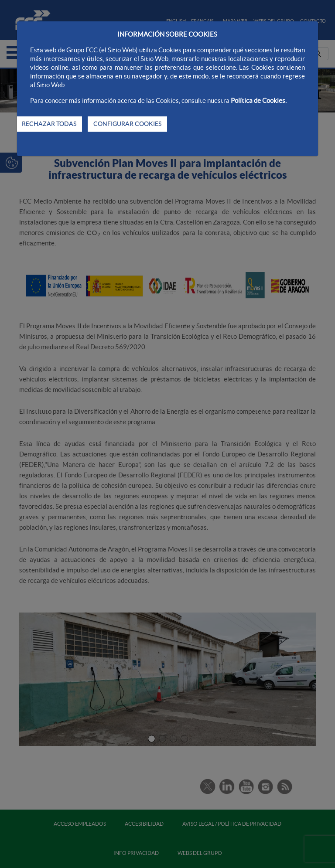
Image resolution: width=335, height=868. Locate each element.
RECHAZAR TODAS (49, 124)
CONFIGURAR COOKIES (127, 124)
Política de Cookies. (259, 100)
